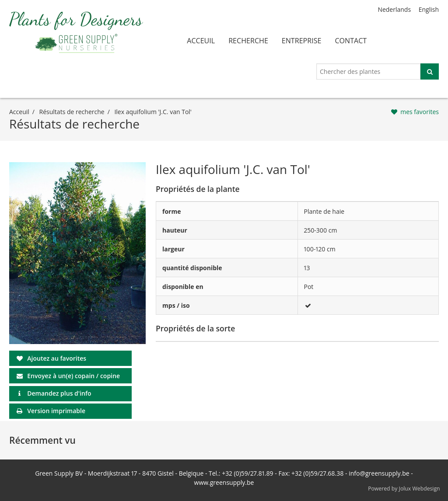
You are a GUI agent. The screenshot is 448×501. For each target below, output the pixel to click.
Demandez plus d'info (59, 393)
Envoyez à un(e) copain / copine (73, 376)
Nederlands (394, 9)
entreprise (302, 41)
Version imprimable (56, 411)
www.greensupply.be (224, 482)
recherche (248, 41)
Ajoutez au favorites (57, 358)
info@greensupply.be (379, 473)
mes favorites (420, 112)
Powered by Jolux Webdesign (404, 489)
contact (351, 41)
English (429, 9)
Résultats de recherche (72, 112)
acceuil (201, 41)
